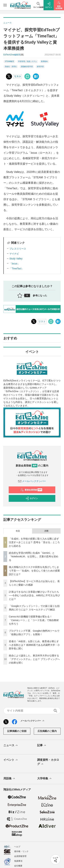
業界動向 (44, 61)
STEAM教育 (9, 61)
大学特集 (45, 779)
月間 (46, 531)
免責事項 (18, 861)
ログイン (32, 498)
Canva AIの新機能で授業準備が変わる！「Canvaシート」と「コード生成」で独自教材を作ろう (34, 620)
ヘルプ (17, 847)
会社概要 (18, 866)
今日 (18, 531)
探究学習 (40, 67)
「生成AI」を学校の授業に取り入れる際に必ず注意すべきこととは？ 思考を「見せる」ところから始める (34, 542)
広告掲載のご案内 (47, 731)
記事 (42, 746)
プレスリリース (18, 249)
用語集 (9, 779)
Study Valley (16, 259)
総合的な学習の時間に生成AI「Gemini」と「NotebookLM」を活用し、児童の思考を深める (34, 556)
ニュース (11, 746)
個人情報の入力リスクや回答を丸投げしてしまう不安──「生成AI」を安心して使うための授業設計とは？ (34, 571)
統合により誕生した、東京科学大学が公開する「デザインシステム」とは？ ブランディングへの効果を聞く (34, 659)
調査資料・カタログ (48, 762)
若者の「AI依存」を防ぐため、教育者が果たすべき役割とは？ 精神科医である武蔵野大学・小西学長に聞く (34, 645)
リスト (18, 76)
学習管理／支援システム (27, 61)
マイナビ (14, 254)
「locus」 (15, 264)
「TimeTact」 (17, 268)
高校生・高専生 (11, 67)
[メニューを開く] (5, 5)
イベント (11, 760)
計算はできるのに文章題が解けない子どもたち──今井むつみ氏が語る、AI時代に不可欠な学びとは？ (34, 595)
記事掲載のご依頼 (17, 731)
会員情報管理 (20, 856)
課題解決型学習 (27, 67)
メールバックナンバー (32, 481)
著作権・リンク (21, 851)
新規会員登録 (31, 490)
